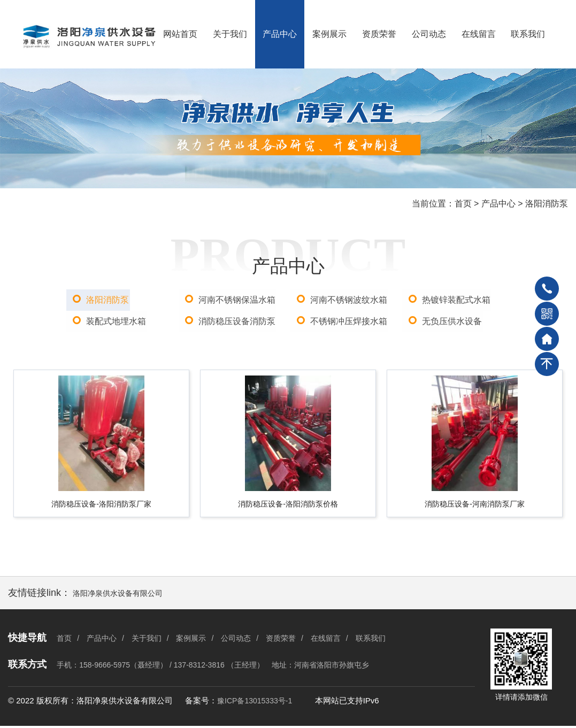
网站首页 (180, 34)
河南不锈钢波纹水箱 (349, 300)
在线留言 (479, 34)
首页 (463, 204)
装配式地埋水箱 (117, 321)
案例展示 (329, 34)
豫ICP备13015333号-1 (255, 703)
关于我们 (230, 34)
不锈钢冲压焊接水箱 (349, 321)
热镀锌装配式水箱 (457, 300)
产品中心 (280, 34)
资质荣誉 (379, 34)
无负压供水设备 (452, 321)
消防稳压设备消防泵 (237, 321)
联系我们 (528, 34)
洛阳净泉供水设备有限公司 (118, 595)
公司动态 (429, 34)
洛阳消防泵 (547, 204)
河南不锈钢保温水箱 (237, 300)
